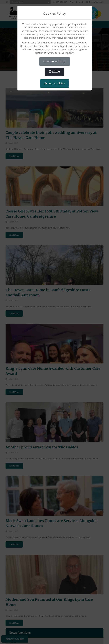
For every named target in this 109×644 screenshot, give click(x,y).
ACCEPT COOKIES (55, 84)
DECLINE (54, 72)
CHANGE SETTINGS (55, 62)
